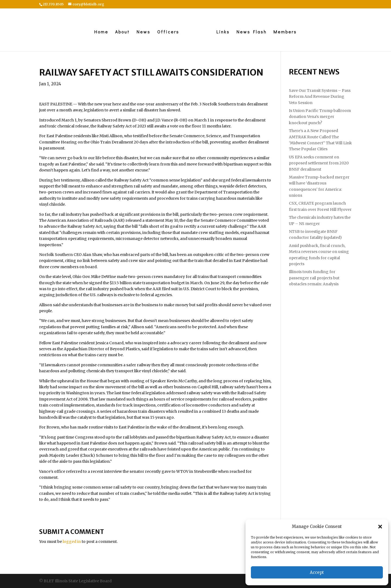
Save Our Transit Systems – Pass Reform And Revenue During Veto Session (320, 97)
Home (100, 32)
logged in (72, 542)
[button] (380, 527)
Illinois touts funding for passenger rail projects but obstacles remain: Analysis (314, 278)
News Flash (253, 32)
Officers (167, 32)
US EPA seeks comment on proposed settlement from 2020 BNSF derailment (319, 163)
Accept (317, 572)
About (121, 32)
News (142, 32)
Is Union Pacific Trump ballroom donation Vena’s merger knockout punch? (320, 117)
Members (286, 32)
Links (224, 32)
